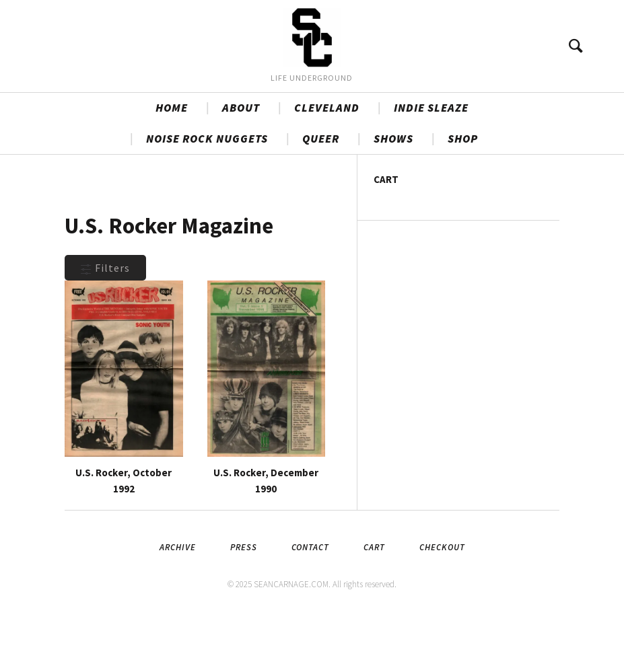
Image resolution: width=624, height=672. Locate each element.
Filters (105, 322)
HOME (172, 162)
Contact (310, 601)
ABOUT (241, 162)
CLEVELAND (327, 162)
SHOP (463, 193)
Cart (374, 601)
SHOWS (393, 193)
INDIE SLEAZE (431, 162)
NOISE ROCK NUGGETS (207, 193)
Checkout (442, 601)
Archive (178, 601)
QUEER (321, 193)
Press (244, 601)
